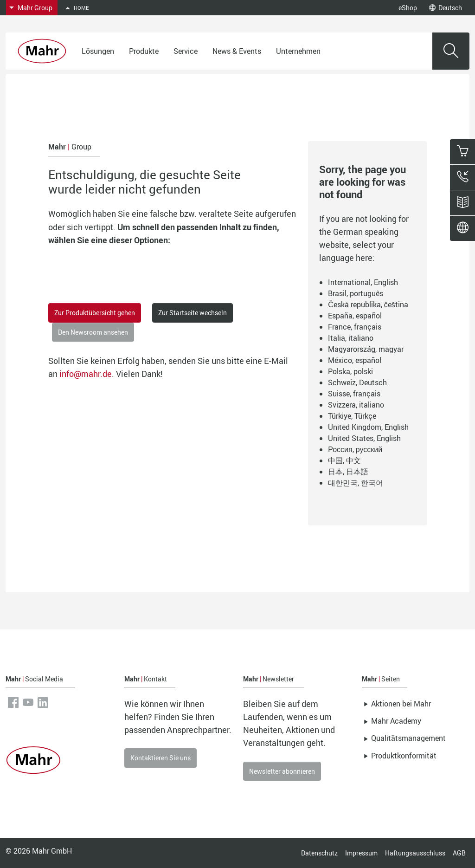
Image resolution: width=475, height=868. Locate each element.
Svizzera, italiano (356, 405)
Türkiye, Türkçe (352, 416)
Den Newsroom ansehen (93, 332)
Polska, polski (350, 371)
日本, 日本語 (348, 472)
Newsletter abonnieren (282, 771)
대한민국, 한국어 (356, 483)
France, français (355, 327)
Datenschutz (319, 853)
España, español (355, 316)
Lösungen (98, 51)
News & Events (237, 51)
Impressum (361, 853)
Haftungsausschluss (415, 853)
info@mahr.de (86, 374)
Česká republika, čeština (368, 304)
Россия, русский (355, 449)
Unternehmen (298, 51)
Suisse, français (354, 394)
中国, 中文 (344, 460)
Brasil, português (356, 293)
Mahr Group (35, 8)
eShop (408, 8)
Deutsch (446, 8)
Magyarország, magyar (366, 349)
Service (186, 51)
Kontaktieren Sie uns (160, 758)
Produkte (144, 51)
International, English (363, 282)
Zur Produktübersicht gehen (95, 313)
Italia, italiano (351, 338)
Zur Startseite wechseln (193, 313)
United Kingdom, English (368, 427)
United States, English (364, 438)
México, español (355, 360)
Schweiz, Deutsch (357, 382)
